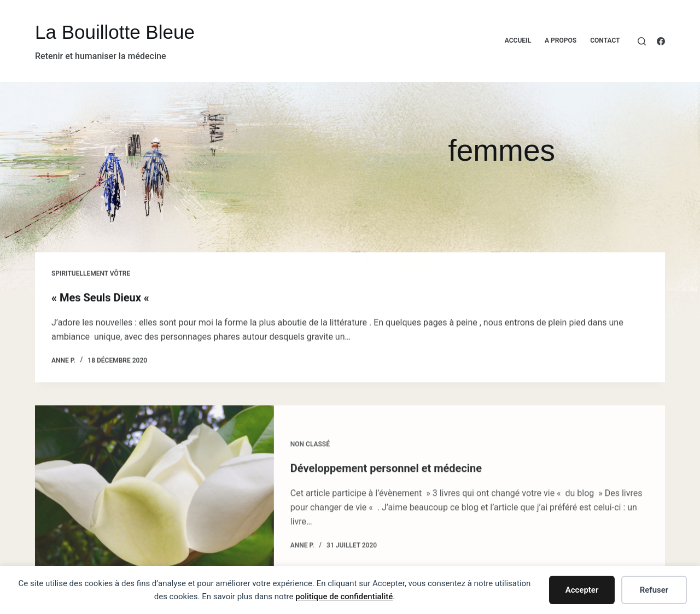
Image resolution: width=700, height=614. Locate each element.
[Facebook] (661, 41)
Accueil (518, 40)
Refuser (654, 590)
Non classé (310, 449)
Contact (605, 40)
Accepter (582, 590)
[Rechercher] (642, 41)
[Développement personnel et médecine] (154, 500)
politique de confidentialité (344, 597)
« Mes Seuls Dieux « (102, 298)
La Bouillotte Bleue (115, 32)
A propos (561, 40)
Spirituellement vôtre (91, 274)
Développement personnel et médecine (386, 473)
